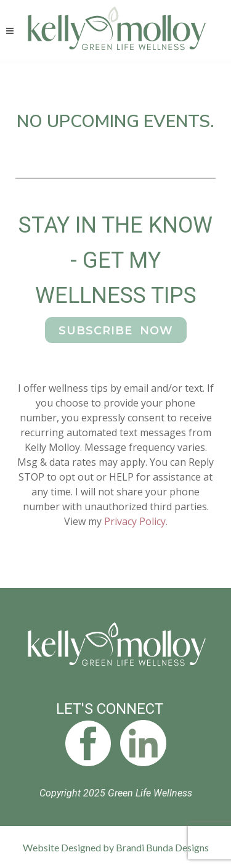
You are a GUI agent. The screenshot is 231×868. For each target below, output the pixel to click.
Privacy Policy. (136, 521)
